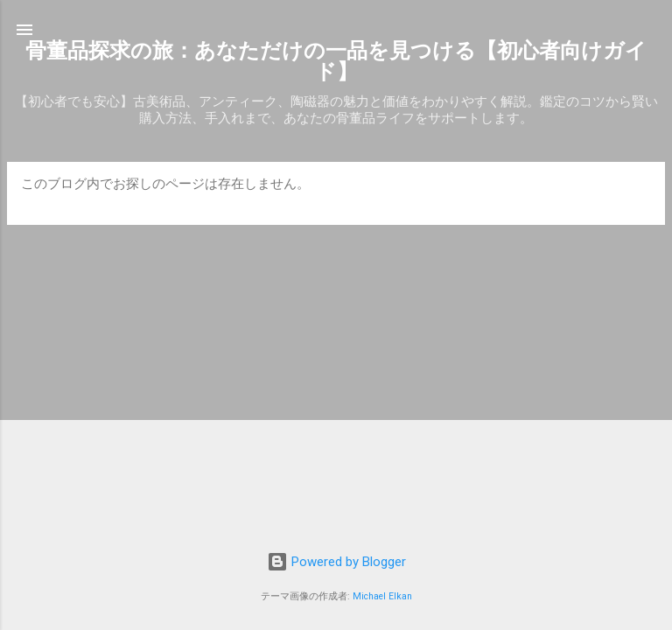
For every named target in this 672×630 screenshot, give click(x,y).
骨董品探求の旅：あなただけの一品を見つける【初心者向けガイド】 (336, 61)
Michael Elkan (382, 596)
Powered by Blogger (336, 562)
